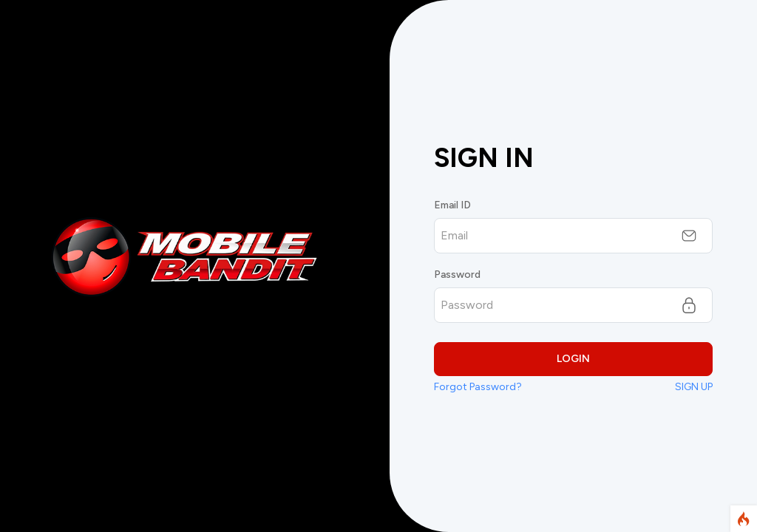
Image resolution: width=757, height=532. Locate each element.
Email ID (452, 205)
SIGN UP (694, 387)
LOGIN (573, 359)
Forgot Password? (478, 387)
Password (457, 274)
